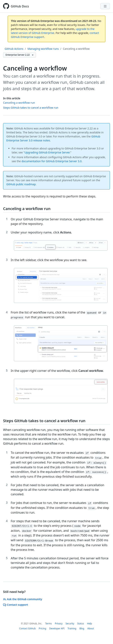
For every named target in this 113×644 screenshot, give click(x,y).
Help (89, 624)
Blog (82, 628)
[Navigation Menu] (105, 6)
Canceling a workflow (76, 49)
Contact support (16, 605)
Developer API (57, 628)
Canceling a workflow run (19, 103)
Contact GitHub (27, 628)
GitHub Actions (14, 49)
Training (72, 628)
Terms (48, 624)
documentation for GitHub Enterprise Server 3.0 (51, 161)
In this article (12, 98)
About (91, 628)
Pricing (43, 628)
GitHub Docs (20, 6)
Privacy (59, 624)
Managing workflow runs (43, 49)
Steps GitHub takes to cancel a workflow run (31, 108)
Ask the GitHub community (23, 599)
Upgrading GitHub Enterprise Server (47, 152)
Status (81, 624)
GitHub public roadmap (21, 184)
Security (70, 624)
